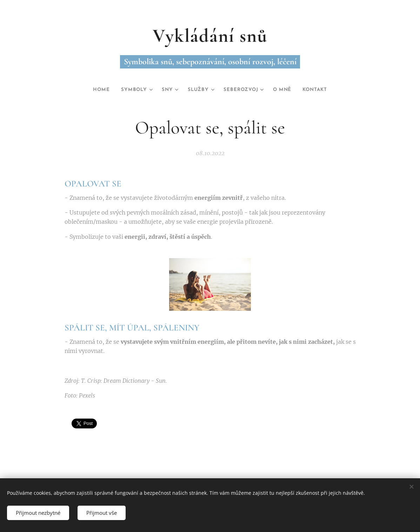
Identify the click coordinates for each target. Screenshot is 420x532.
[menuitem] (96, 90)
